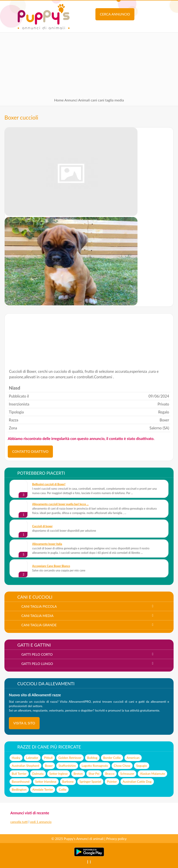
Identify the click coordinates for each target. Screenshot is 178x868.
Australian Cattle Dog (137, 781)
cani (94, 100)
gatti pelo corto (37, 654)
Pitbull (48, 758)
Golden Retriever (70, 758)
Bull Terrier (19, 774)
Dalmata (38, 774)
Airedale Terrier (43, 789)
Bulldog (92, 758)
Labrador (32, 758)
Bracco (110, 774)
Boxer (49, 766)
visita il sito (24, 723)
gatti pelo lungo (37, 664)
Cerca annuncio (115, 14)
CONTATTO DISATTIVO (30, 451)
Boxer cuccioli (21, 117)
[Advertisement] (89, 64)
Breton (78, 774)
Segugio (142, 766)
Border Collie (112, 758)
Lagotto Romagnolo (95, 766)
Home (59, 100)
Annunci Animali (77, 100)
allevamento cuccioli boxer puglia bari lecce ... (60, 504)
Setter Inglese (59, 774)
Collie (63, 789)
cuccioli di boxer (42, 526)
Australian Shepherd (25, 766)
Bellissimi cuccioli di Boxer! (49, 484)
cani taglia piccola (39, 606)
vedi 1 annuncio (41, 822)
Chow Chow (122, 766)
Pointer (112, 781)
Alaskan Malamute (152, 774)
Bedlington (19, 789)
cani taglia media (111, 100)
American (133, 758)
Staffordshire (67, 766)
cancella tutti (19, 822)
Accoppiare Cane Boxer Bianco (51, 566)
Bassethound (21, 781)
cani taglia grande (39, 625)
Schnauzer (127, 774)
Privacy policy (116, 839)
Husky (16, 758)
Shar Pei (94, 774)
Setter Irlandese (46, 781)
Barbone (68, 781)
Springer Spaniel (90, 781)
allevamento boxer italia (47, 544)
